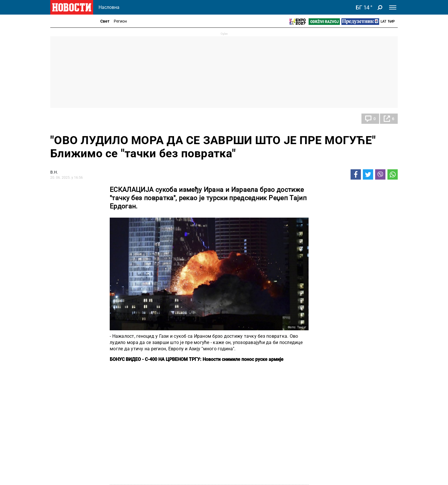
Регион (120, 21)
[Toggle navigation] (393, 7)
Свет (105, 21)
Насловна (109, 7)
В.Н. (54, 172)
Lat (383, 21)
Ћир (391, 21)
